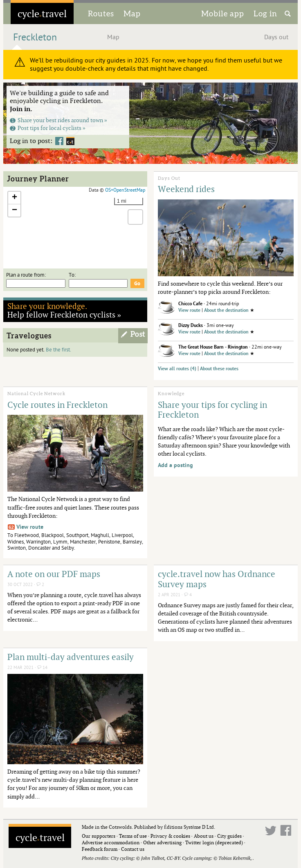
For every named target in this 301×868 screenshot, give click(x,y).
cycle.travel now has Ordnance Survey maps (217, 579)
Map (132, 13)
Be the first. (58, 350)
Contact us (133, 849)
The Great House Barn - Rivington (213, 347)
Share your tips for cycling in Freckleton (212, 410)
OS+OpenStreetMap (125, 190)
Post (138, 334)
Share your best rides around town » (58, 120)
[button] (14, 198)
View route (189, 310)
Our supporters (99, 836)
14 (42, 668)
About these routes (219, 369)
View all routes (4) (177, 369)
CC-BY (173, 858)
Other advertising (162, 842)
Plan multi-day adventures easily (71, 657)
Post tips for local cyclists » (48, 128)
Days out (276, 37)
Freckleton (35, 37)
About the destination (226, 310)
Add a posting (175, 465)
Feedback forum (100, 849)
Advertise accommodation (111, 842)
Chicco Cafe (190, 304)
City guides (229, 836)
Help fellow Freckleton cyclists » (64, 310)
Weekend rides (186, 189)
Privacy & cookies (170, 836)
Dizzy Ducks (191, 325)
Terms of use (133, 836)
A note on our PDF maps (54, 574)
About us (204, 836)
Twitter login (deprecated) (214, 842)
